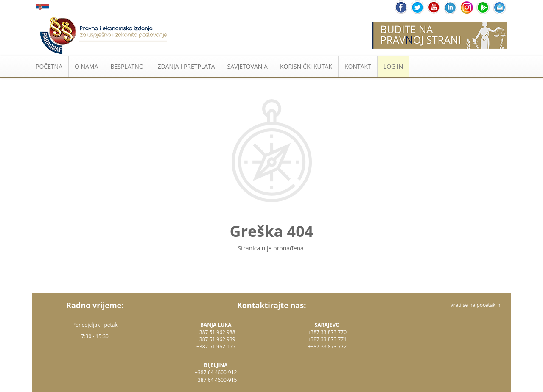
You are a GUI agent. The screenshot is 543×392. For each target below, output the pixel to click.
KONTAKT (358, 66)
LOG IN (393, 66)
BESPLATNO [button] (127, 66)
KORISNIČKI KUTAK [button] (306, 66)
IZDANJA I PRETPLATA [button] (186, 66)
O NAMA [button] (86, 66)
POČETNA (49, 66)
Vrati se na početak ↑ (476, 305)
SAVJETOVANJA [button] (248, 66)
